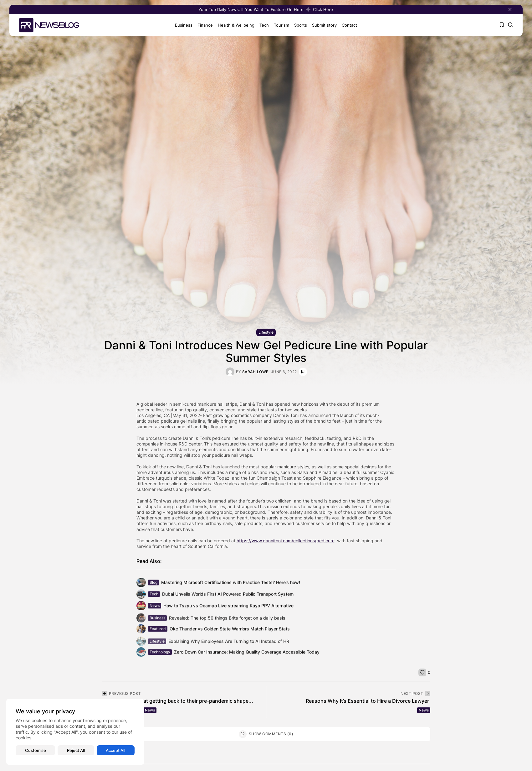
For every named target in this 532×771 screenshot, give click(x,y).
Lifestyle (266, 333)
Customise (36, 750)
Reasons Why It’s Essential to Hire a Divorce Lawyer (368, 701)
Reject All (76, 750)
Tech (262, 25)
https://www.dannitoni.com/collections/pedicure (286, 541)
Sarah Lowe (255, 372)
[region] (75, 732)
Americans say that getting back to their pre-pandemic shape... (178, 701)
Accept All (115, 750)
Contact (348, 25)
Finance (203, 25)
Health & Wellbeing (234, 25)
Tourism (280, 25)
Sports (299, 25)
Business (182, 25)
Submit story (322, 25)
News (150, 710)
